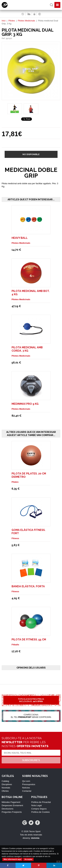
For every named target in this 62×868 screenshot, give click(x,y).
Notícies (26, 788)
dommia (35, 838)
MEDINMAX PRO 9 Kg (25, 404)
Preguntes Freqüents (12, 812)
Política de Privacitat (41, 802)
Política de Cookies (40, 812)
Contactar (27, 791)
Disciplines (7, 784)
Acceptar (28, 859)
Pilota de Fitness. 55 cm (29, 639)
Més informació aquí (12, 859)
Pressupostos (29, 784)
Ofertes (5, 791)
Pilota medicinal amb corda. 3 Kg (27, 349)
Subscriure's (31, 760)
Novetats (6, 788)
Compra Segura (39, 809)
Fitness (15, 538)
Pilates (15, 482)
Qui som (26, 781)
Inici (4, 21)
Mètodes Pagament (11, 802)
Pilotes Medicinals (26, 21)
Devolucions (8, 809)
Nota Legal (36, 805)
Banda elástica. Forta (28, 586)
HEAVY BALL (20, 238)
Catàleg (5, 781)
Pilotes (12, 21)
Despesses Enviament (12, 805)
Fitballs (15, 645)
